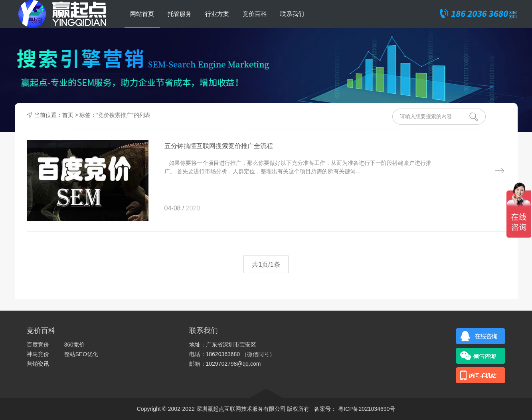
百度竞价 (38, 345)
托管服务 (180, 14)
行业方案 (217, 14)
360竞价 (74, 345)
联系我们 (292, 14)
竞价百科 (255, 14)
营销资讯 (38, 364)
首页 (68, 115)
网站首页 (142, 14)
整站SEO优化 (81, 354)
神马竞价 (38, 354)
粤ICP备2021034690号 (366, 409)
